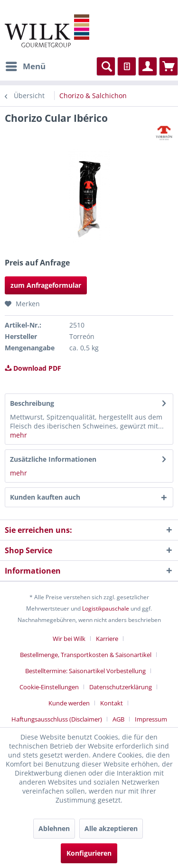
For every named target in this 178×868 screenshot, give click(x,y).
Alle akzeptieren (111, 828)
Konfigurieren (89, 853)
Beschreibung (32, 403)
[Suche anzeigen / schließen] (106, 66)
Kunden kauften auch (45, 497)
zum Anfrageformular (46, 285)
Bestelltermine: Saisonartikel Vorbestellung (85, 671)
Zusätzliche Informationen (53, 459)
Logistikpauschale (106, 608)
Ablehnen (54, 828)
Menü (26, 65)
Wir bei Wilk (69, 639)
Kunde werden (69, 703)
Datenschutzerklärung (121, 687)
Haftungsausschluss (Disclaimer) (57, 719)
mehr (19, 435)
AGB (118, 719)
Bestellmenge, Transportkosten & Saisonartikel (86, 655)
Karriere (107, 639)
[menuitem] (25, 66)
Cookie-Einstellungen (49, 687)
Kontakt (112, 703)
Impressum (151, 719)
